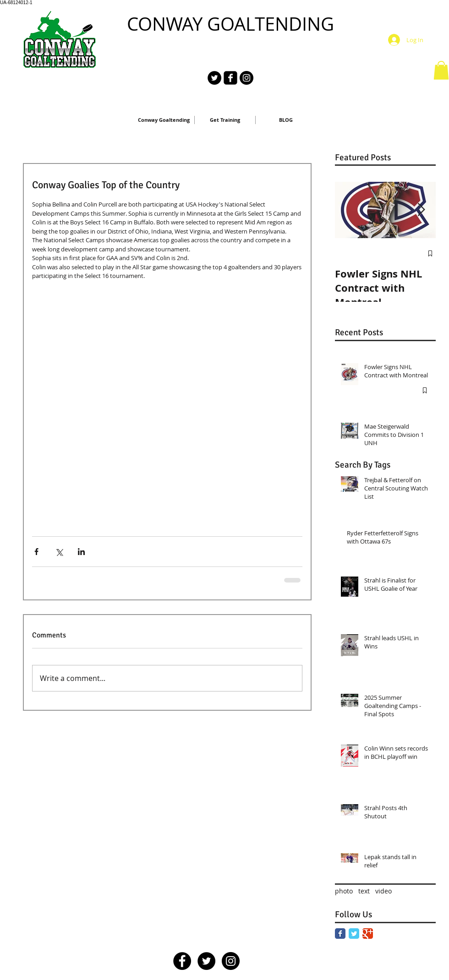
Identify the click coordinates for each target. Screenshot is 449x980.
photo (344, 891)
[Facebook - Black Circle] (182, 961)
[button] (441, 70)
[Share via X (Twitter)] (59, 552)
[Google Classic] (368, 934)
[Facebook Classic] (340, 934)
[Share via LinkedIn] (81, 552)
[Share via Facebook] (36, 552)
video (383, 891)
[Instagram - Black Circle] (246, 78)
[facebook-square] (230, 78)
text (364, 891)
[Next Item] (421, 210)
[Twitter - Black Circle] (214, 78)
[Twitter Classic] (354, 934)
